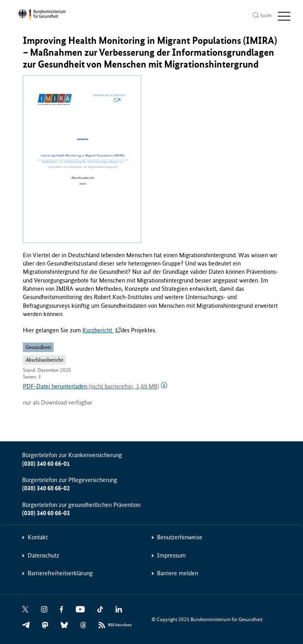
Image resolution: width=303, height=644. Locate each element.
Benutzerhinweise (180, 537)
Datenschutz (43, 555)
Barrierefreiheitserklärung (60, 573)
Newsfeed (120, 625)
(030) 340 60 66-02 (46, 488)
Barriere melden (178, 573)
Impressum (171, 555)
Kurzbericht (98, 330)
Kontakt (38, 537)
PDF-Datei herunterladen (91, 386)
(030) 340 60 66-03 (46, 513)
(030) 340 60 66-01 (46, 464)
